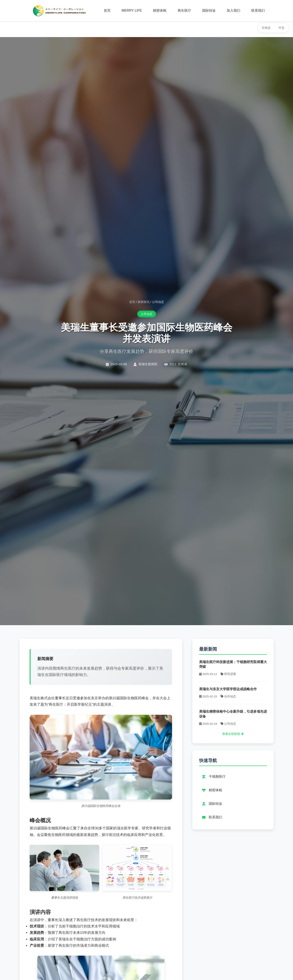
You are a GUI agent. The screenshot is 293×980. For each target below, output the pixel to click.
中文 (282, 28)
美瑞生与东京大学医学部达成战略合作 (228, 689)
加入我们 (233, 10)
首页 (107, 10)
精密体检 (160, 10)
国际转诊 (209, 10)
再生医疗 (184, 10)
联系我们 (258, 10)
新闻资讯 (144, 302)
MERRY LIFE (132, 10)
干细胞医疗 (214, 777)
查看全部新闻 (233, 734)
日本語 (266, 28)
